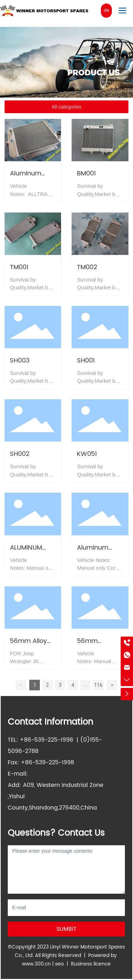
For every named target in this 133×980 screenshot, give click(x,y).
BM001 (86, 173)
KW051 (87, 454)
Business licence (91, 964)
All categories (66, 107)
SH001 (86, 361)
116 (98, 685)
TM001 (19, 267)
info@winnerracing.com (64, 774)
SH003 (20, 361)
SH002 (20, 454)
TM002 (87, 267)
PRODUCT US (93, 73)
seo (59, 964)
